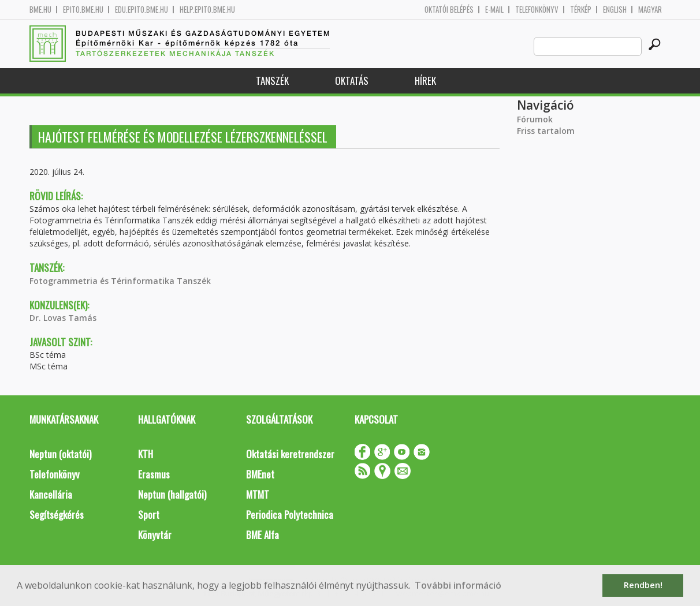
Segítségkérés (57, 515)
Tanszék (272, 81)
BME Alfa (262, 535)
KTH (146, 454)
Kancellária (51, 494)
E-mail (494, 10)
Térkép (581, 10)
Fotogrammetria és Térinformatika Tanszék (120, 281)
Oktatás (352, 81)
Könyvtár (155, 535)
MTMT (258, 494)
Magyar (650, 10)
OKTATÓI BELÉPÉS (449, 10)
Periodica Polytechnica (290, 515)
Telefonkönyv (537, 10)
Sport (149, 515)
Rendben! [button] (643, 585)
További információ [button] (458, 585)
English (615, 10)
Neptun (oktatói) (60, 454)
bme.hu (40, 10)
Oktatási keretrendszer (290, 454)
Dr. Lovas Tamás (63, 318)
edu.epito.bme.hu (142, 10)
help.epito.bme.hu (207, 10)
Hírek (425, 81)
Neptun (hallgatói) (172, 494)
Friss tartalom (546, 131)
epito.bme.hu (83, 10)
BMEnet (260, 474)
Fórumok (535, 119)
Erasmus (154, 474)
